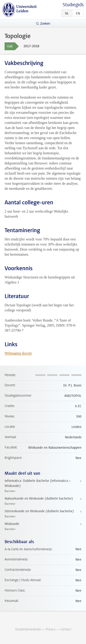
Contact (66, 629)
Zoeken (45, 24)
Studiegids (73, 5)
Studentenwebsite (28, 629)
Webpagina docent (18, 353)
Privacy (50, 629)
